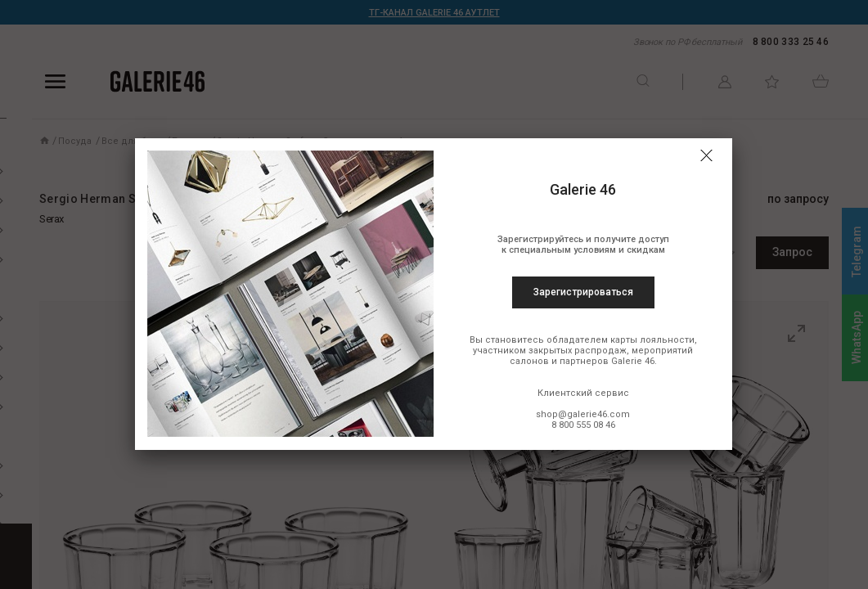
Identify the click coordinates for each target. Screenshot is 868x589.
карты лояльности (652, 340)
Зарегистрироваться (583, 292)
